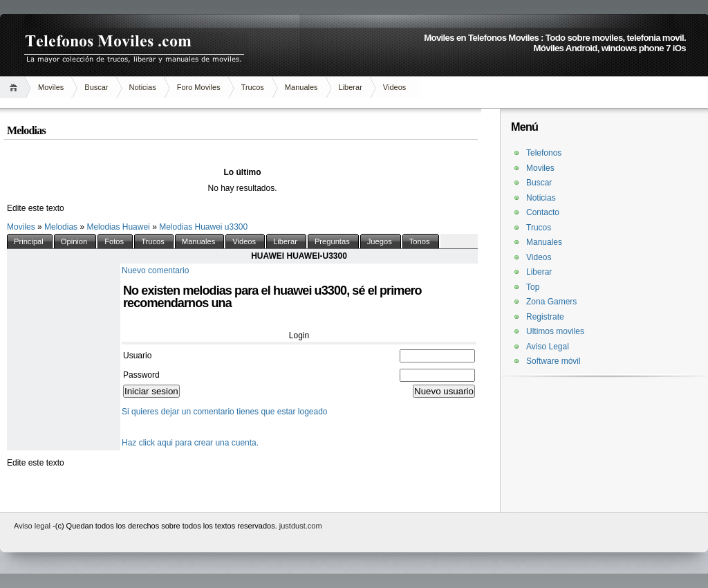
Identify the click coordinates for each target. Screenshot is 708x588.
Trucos (253, 87)
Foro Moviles (199, 87)
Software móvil (553, 361)
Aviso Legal (548, 347)
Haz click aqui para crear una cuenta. (190, 443)
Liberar (351, 87)
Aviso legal (33, 526)
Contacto (543, 212)
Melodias (62, 227)
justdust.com (301, 526)
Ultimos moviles (555, 331)
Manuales (301, 87)
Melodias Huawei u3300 (203, 227)
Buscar (96, 87)
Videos (394, 87)
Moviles (51, 87)
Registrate (545, 317)
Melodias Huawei (119, 227)
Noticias (143, 87)
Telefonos (544, 153)
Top (533, 287)
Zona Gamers (551, 302)
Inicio (16, 88)
